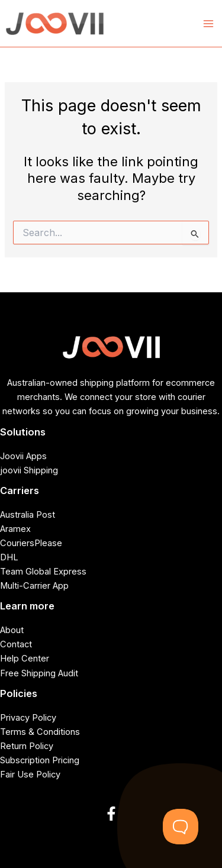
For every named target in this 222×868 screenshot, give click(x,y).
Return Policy (27, 746)
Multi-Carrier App (34, 586)
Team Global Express (43, 572)
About (12, 630)
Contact (16, 644)
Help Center (25, 659)
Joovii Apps (23, 456)
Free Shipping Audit (39, 673)
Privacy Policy (28, 718)
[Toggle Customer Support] (181, 827)
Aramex (15, 529)
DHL (9, 557)
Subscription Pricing (40, 760)
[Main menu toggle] (208, 24)
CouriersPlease (31, 543)
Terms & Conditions (40, 732)
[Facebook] (111, 814)
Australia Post (28, 515)
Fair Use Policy (30, 775)
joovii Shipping (29, 470)
